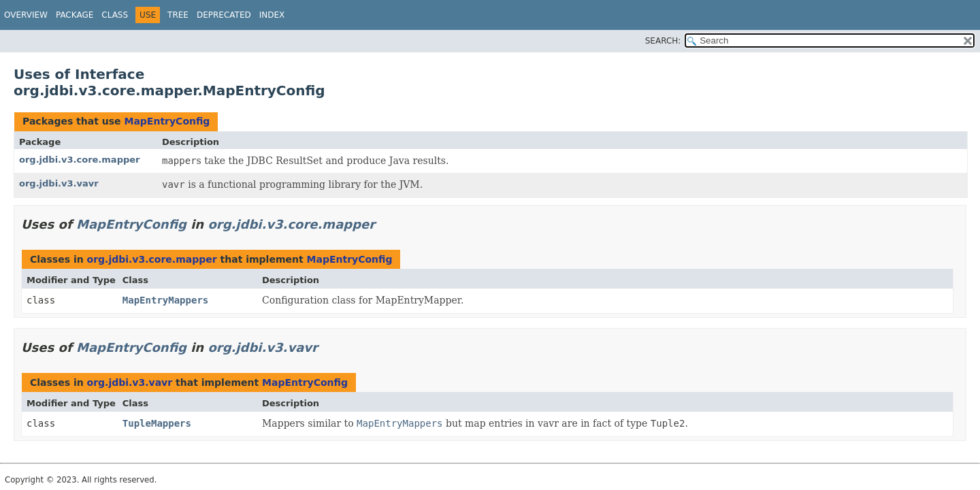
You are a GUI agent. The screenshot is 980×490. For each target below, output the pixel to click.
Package (75, 15)
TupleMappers (157, 423)
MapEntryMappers (165, 300)
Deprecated (224, 15)
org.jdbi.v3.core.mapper (79, 160)
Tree (178, 15)
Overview (26, 15)
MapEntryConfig (167, 121)
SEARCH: (663, 41)
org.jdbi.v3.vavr (59, 183)
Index (272, 15)
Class (115, 15)
